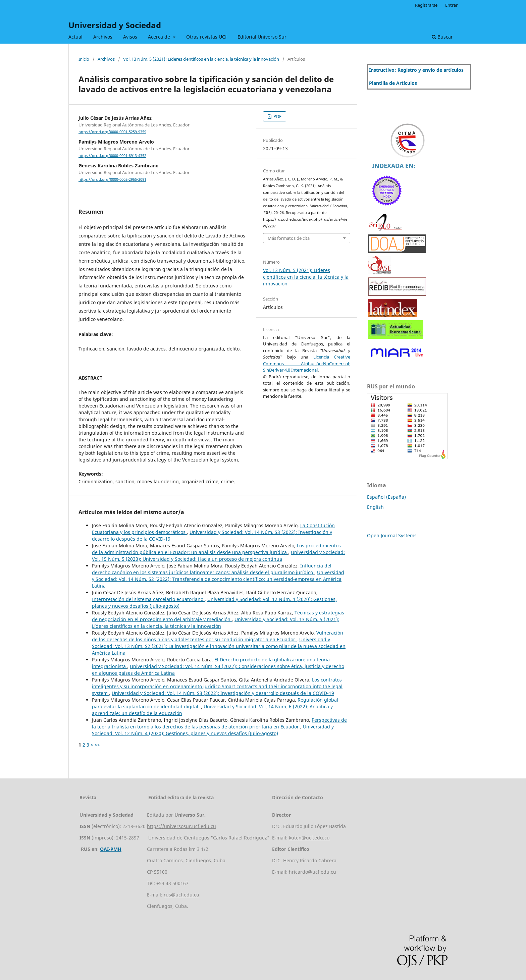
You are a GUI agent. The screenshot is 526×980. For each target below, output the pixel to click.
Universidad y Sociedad (115, 25)
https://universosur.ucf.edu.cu (181, 826)
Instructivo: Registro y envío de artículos (416, 70)
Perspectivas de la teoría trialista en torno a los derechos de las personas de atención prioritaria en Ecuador (219, 723)
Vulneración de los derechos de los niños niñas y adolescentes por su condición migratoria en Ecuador (218, 636)
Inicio (84, 59)
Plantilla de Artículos (393, 83)
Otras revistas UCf (206, 37)
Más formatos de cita (289, 238)
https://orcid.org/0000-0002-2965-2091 (112, 180)
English (375, 507)
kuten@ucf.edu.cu (309, 838)
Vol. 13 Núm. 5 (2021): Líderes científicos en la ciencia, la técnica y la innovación (201, 59)
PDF (277, 116)
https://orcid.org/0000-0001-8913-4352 (112, 156)
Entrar (451, 5)
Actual (75, 37)
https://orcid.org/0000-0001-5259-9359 (112, 132)
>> (97, 745)
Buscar (442, 37)
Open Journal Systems (392, 535)
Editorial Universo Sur (262, 37)
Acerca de (160, 37)
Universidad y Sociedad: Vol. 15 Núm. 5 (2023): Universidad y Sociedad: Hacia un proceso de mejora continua (218, 556)
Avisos (130, 37)
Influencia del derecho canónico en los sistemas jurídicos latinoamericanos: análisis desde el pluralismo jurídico (212, 569)
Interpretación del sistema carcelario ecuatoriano (148, 599)
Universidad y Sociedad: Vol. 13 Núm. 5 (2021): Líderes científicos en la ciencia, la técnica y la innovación (216, 623)
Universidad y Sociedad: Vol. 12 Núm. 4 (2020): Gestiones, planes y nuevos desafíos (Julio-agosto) (213, 730)
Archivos (103, 37)
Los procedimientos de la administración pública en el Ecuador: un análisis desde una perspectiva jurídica (216, 549)
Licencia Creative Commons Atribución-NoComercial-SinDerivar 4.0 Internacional (307, 363)
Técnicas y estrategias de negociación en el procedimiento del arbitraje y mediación (218, 616)
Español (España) (386, 497)
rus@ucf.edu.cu (181, 895)
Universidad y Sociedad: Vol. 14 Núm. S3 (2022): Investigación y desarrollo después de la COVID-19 (223, 693)
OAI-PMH (111, 849)
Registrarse (426, 5)
